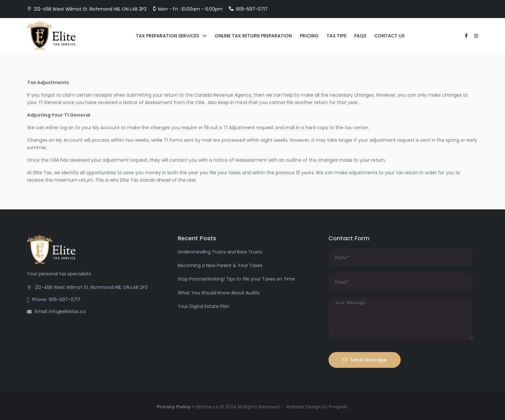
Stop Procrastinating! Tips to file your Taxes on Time (236, 279)
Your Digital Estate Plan (204, 306)
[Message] (401, 318)
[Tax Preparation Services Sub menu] (205, 36)
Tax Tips (336, 36)
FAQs (360, 36)
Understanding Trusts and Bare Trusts (220, 252)
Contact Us (389, 36)
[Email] (401, 282)
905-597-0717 (252, 9)
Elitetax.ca (207, 407)
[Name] (401, 257)
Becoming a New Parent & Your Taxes (220, 265)
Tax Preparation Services (167, 36)
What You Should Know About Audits (219, 293)
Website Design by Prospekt (317, 407)
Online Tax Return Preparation (253, 36)
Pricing (309, 36)
